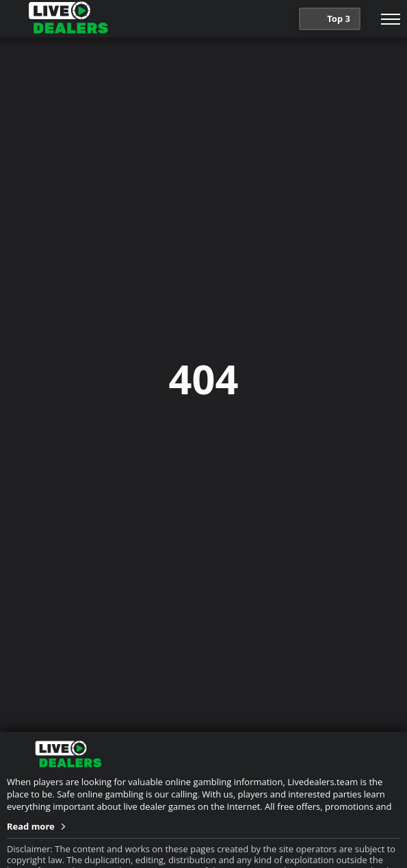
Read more (31, 826)
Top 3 (328, 20)
